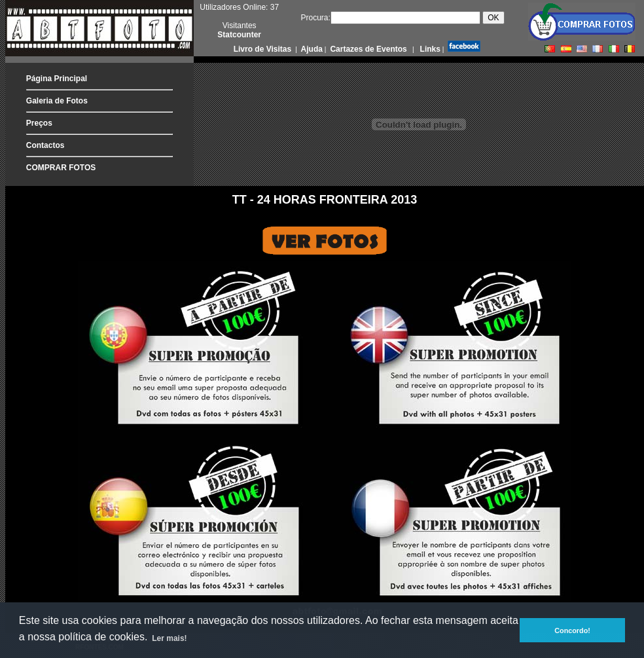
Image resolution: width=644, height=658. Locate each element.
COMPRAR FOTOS (61, 168)
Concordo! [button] (572, 631)
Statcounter (239, 35)
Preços (39, 123)
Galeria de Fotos (57, 101)
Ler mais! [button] (169, 638)
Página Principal (57, 79)
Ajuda (311, 49)
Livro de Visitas (264, 49)
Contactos (45, 145)
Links (429, 49)
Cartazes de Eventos (367, 49)
